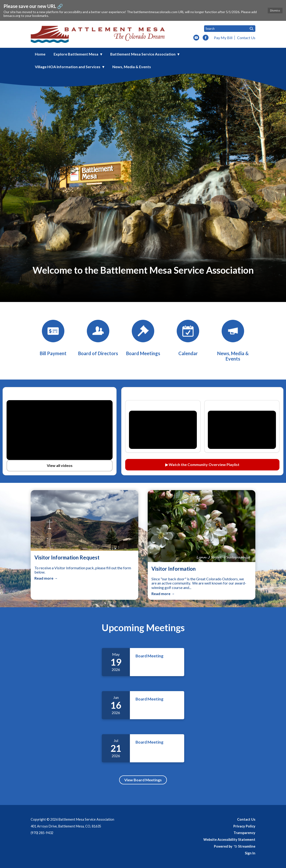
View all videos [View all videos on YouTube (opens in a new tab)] (60, 465)
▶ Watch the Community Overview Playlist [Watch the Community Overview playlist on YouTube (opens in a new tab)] (202, 464)
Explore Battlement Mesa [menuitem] (76, 54)
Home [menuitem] (40, 54)
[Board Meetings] (143, 338)
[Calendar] (188, 338)
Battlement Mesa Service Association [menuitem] (143, 54)
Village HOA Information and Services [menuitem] (68, 67)
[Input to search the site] (230, 29)
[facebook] (206, 38)
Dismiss (275, 10)
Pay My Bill (223, 38)
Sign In (250, 853)
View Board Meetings (143, 780)
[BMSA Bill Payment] (53, 338)
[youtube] (196, 38)
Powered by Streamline (235, 846)
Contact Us (246, 38)
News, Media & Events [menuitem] (132, 67)
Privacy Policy (244, 826)
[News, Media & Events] (233, 341)
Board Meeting (149, 656)
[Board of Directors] (98, 338)
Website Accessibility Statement (229, 840)
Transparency (244, 833)
